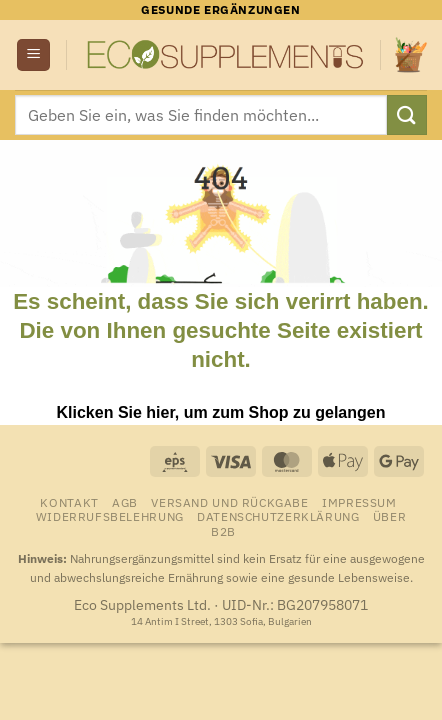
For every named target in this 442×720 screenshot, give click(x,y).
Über (389, 516)
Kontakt (69, 502)
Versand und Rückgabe (229, 502)
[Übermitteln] (407, 114)
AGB (125, 502)
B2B (223, 531)
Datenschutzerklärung (278, 516)
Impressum (359, 502)
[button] (33, 55)
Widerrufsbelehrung (110, 516)
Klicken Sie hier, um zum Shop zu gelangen (221, 412)
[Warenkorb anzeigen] (411, 54)
